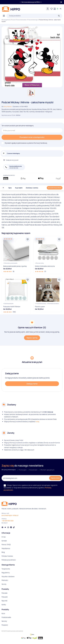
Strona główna (6, 20)
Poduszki (5, 597)
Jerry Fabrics (8, 107)
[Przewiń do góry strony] (3, 188)
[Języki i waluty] (61, 9)
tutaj (37, 421)
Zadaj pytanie (32, 384)
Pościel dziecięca (33, 20)
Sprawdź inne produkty (55, 188)
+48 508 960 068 (7, 521)
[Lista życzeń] (52, 9)
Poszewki (5, 625)
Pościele (4, 593)
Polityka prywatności (9, 560)
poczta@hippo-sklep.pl (10, 515)
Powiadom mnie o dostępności (32, 137)
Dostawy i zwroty (32, 188)
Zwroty (4, 584)
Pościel (13, 20)
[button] (31, 93)
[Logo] (11, 9)
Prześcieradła (6, 617)
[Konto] (48, 9)
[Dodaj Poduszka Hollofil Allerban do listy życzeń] (28, 280)
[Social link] (2, 528)
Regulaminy (6, 573)
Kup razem (19, 188)
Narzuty (4, 621)
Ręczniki (4, 601)
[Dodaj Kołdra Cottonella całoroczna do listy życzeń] (59, 239)
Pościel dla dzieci (22, 20)
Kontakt (4, 541)
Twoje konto (6, 569)
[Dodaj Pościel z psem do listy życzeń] (59, 280)
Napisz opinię (32, 338)
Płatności (5, 580)
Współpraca (6, 548)
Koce (3, 613)
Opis (10, 188)
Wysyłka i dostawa (8, 576)
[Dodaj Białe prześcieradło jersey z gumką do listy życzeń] (28, 239)
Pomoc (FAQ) (6, 545)
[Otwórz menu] (4, 16)
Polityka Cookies (7, 556)
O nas (4, 537)
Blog (3, 552)
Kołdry (4, 604)
